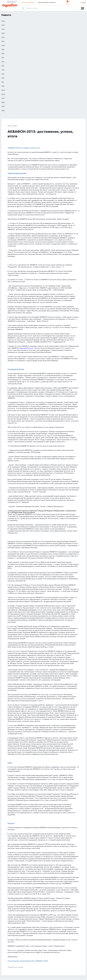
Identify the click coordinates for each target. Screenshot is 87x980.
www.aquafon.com (26, 348)
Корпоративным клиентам (47, 3)
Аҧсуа (84, 3)
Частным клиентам (28, 3)
